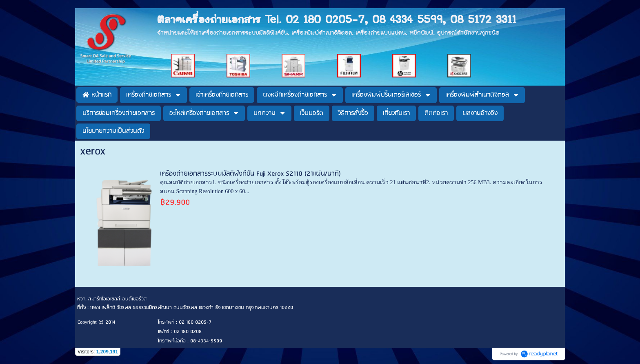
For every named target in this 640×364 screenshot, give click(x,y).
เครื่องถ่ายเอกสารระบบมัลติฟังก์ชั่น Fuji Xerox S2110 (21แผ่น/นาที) (250, 174)
